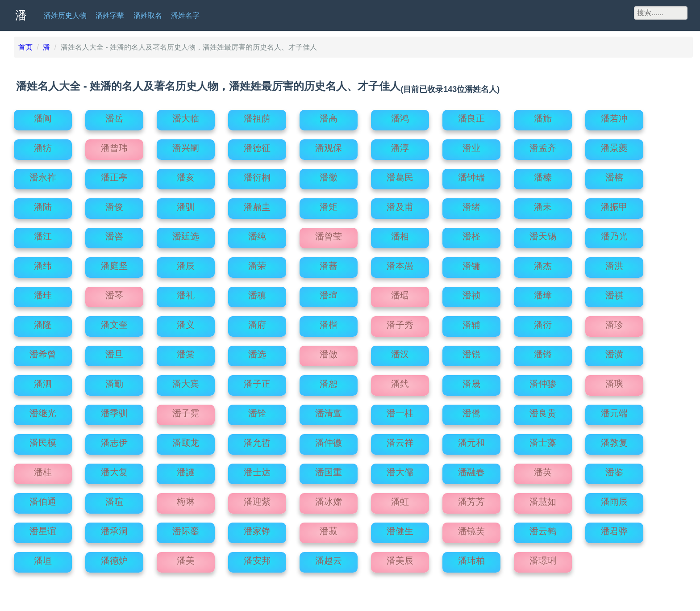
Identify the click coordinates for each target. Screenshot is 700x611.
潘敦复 (614, 440)
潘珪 (43, 293)
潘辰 (186, 264)
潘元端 (614, 411)
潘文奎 (114, 322)
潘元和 (471, 440)
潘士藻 (543, 440)
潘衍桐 (257, 175)
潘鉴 (614, 470)
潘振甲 (614, 205)
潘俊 (114, 205)
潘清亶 (329, 411)
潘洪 (614, 264)
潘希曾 (43, 352)
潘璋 (543, 293)
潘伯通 (43, 499)
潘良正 (471, 116)
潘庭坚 (114, 264)
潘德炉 (114, 558)
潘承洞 (114, 529)
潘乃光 (614, 234)
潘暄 (114, 499)
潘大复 (114, 470)
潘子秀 (400, 322)
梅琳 (186, 499)
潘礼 (186, 293)
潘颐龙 (186, 440)
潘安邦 (257, 558)
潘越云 (329, 558)
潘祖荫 (257, 116)
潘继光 (43, 411)
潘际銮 (186, 529)
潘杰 (543, 264)
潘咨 (114, 234)
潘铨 (257, 411)
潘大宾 (186, 381)
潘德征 (257, 146)
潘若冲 (614, 116)
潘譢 (186, 470)
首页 (25, 47)
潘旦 (114, 352)
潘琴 (114, 293)
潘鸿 (400, 116)
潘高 (329, 116)
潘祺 (614, 293)
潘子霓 (186, 411)
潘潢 (614, 352)
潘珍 (614, 322)
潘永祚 (43, 175)
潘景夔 (614, 146)
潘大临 (186, 116)
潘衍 (543, 322)
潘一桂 (400, 411)
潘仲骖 (543, 381)
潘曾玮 (114, 146)
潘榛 (543, 175)
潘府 (257, 322)
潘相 (400, 234)
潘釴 (400, 381)
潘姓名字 (185, 15)
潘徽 (329, 175)
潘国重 (329, 470)
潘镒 (543, 352)
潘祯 (471, 293)
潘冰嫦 (329, 499)
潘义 (186, 322)
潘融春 (471, 470)
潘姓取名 (148, 15)
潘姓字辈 (110, 15)
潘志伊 (114, 440)
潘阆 (43, 116)
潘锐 (471, 352)
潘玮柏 (471, 558)
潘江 (43, 234)
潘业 (471, 146)
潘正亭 (114, 175)
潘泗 (43, 381)
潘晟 (471, 381)
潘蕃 (329, 264)
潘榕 (614, 175)
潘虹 (400, 499)
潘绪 (471, 205)
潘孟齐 (543, 146)
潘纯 (257, 234)
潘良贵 (543, 411)
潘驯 (186, 205)
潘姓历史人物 (65, 15)
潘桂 (43, 470)
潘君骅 (614, 529)
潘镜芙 (471, 529)
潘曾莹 (329, 234)
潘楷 (329, 322)
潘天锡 (543, 234)
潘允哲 (257, 440)
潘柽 (471, 234)
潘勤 (114, 381)
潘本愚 (400, 264)
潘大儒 (400, 470)
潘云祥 (400, 440)
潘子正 (257, 381)
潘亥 (186, 175)
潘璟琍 (543, 558)
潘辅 (471, 322)
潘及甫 (400, 205)
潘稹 (257, 293)
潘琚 (400, 293)
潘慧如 (543, 499)
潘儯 (471, 411)
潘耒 (543, 205)
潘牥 (43, 146)
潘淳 (400, 146)
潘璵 (614, 381)
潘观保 (329, 146)
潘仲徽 (329, 440)
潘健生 (400, 529)
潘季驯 (114, 411)
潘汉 (400, 352)
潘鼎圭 (257, 205)
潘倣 (329, 352)
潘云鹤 (543, 529)
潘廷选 (186, 234)
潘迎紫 (257, 499)
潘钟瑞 (471, 175)
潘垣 (43, 558)
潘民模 (43, 440)
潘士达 (257, 470)
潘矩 (329, 205)
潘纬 (43, 264)
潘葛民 (400, 175)
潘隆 (43, 322)
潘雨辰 (614, 499)
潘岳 (114, 116)
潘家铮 (257, 529)
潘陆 (43, 205)
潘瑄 (329, 293)
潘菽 (329, 529)
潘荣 (257, 264)
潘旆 (543, 116)
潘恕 (329, 381)
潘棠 (186, 352)
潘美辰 (400, 558)
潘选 (257, 352)
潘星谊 (43, 529)
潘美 (186, 558)
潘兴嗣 (186, 146)
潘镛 (471, 264)
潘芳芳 (471, 499)
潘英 (543, 470)
